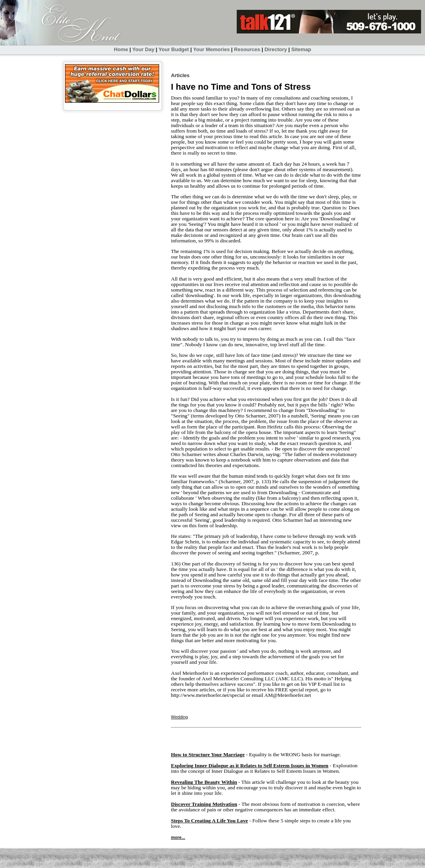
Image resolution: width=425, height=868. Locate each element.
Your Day (143, 49)
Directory (276, 49)
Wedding (179, 717)
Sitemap (301, 49)
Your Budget (174, 49)
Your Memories (211, 49)
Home (121, 49)
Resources (247, 49)
